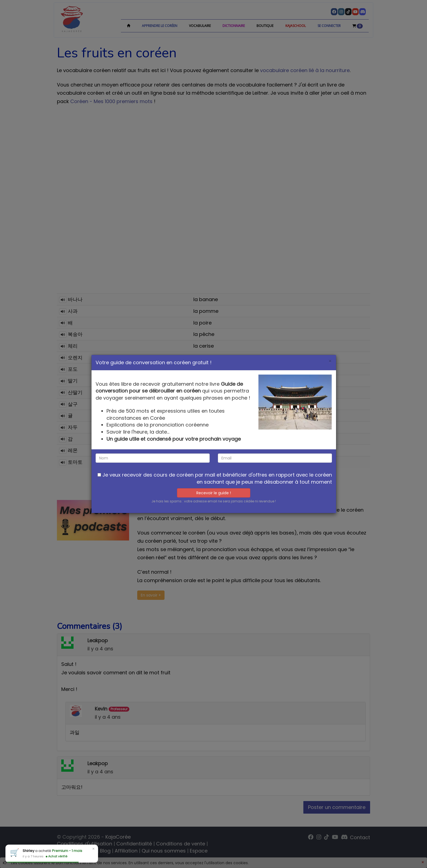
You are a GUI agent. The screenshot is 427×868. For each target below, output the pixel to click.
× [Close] (93, 849)
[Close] (330, 361)
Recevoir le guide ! (214, 493)
